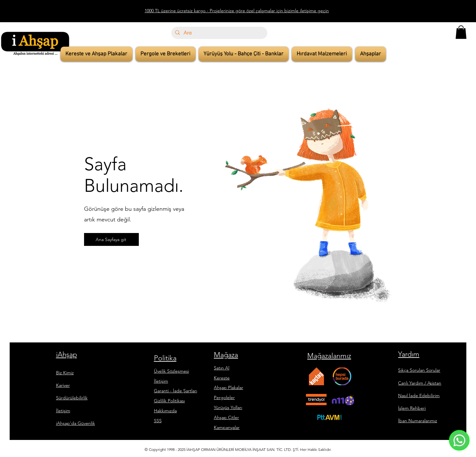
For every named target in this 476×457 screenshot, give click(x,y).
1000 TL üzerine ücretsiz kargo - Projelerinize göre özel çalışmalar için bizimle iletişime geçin (237, 11)
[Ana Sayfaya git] (111, 239)
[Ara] (219, 33)
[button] (461, 32)
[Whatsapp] (459, 440)
